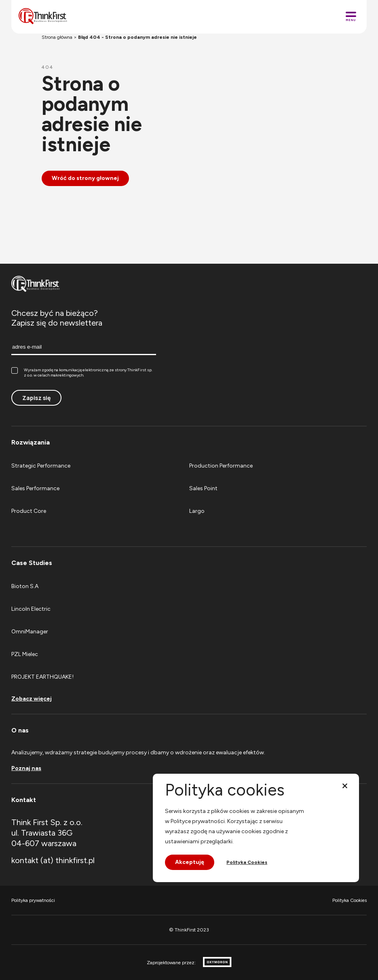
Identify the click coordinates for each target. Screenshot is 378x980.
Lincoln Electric (31, 609)
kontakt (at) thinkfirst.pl (53, 860)
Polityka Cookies (349, 900)
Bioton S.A (25, 586)
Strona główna (57, 37)
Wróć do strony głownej (85, 178)
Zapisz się (36, 398)
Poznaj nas (26, 768)
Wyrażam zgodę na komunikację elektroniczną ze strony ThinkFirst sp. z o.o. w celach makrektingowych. (82, 373)
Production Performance (221, 466)
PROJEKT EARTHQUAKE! (42, 677)
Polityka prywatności (33, 900)
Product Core (29, 511)
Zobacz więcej (32, 699)
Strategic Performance (41, 466)
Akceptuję (190, 862)
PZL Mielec (25, 654)
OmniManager (30, 632)
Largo (197, 511)
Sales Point (203, 488)
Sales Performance (35, 488)
